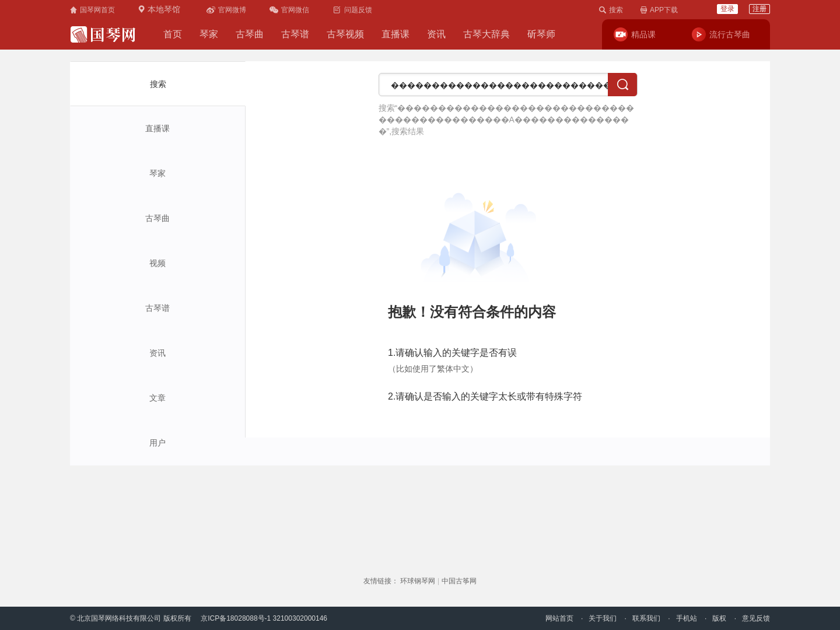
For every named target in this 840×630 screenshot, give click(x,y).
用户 (157, 443)
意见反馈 (756, 618)
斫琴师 (541, 34)
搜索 (158, 84)
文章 (157, 398)
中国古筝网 (459, 581)
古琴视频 (345, 34)
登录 (727, 9)
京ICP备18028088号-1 (236, 618)
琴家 (209, 34)
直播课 (395, 34)
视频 (157, 263)
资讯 (436, 34)
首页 (173, 34)
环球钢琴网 (418, 581)
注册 (759, 9)
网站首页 (559, 618)
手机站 (687, 618)
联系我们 (646, 618)
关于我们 (603, 618)
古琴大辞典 (487, 34)
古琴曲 (250, 34)
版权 (719, 618)
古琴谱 (295, 34)
